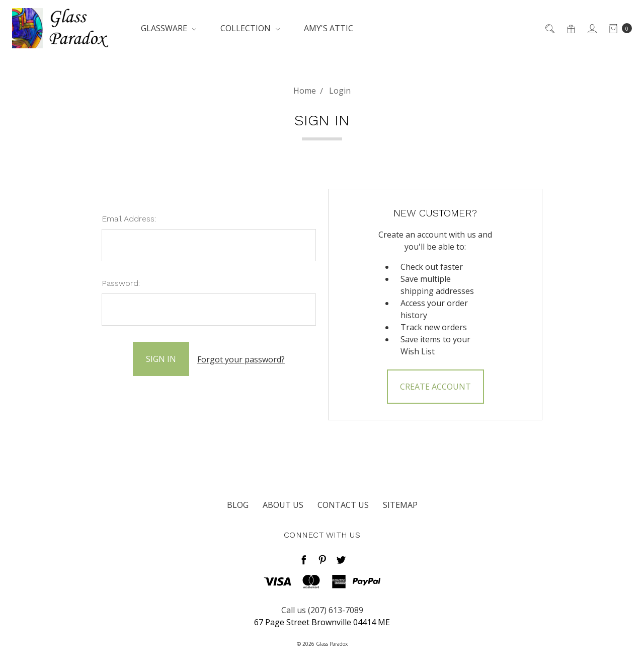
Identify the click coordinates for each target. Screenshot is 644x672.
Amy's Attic (329, 28)
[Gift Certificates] (570, 28)
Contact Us (343, 505)
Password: (121, 283)
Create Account (435, 387)
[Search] (549, 28)
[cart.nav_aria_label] (618, 28)
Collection (250, 28)
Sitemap (400, 505)
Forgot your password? (241, 359)
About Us (283, 505)
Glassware (169, 28)
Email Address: (129, 219)
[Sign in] (591, 28)
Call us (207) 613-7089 (322, 610)
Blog (238, 505)
